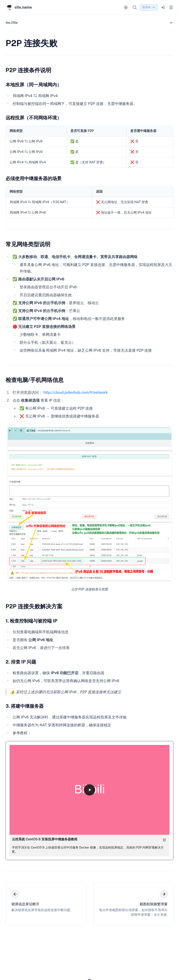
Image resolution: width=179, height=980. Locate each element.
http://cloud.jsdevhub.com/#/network (76, 392)
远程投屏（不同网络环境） (34, 118)
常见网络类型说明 (28, 244)
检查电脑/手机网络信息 (35, 380)
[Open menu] (171, 7)
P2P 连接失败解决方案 (34, 606)
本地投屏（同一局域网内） (34, 85)
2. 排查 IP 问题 (21, 662)
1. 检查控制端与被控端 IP (31, 621)
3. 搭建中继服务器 (25, 706)
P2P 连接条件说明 (28, 70)
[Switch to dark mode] (126, 7)
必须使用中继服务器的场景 (34, 178)
